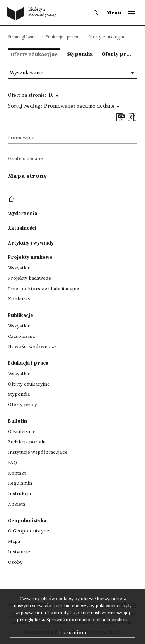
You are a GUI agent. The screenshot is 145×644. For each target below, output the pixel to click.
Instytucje (19, 552)
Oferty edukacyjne (29, 384)
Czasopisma (21, 336)
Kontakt (17, 473)
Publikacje (20, 315)
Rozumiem (73, 632)
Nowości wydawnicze (32, 346)
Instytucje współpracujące (38, 452)
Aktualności (22, 228)
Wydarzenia (22, 214)
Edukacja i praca (62, 37)
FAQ (12, 463)
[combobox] (55, 96)
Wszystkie (19, 268)
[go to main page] (33, 14)
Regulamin (20, 483)
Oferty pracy (119, 54)
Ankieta (16, 504)
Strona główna (22, 37)
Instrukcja (19, 494)
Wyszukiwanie (26, 73)
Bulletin (17, 421)
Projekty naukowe (30, 257)
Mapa (14, 541)
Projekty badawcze (29, 278)
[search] (96, 13)
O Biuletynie (22, 432)
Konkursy (19, 299)
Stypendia (80, 54)
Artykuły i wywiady (31, 243)
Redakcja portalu (27, 442)
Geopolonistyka (27, 521)
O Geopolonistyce (28, 531)
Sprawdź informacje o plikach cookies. (87, 620)
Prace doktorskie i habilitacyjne (43, 289)
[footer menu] (12, 200)
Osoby (15, 562)
